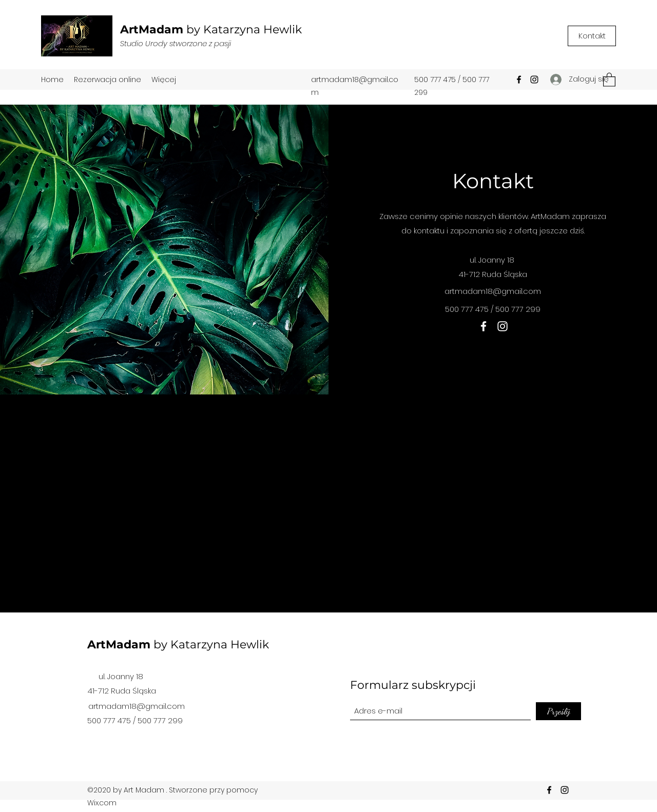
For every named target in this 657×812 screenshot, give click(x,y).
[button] (609, 79)
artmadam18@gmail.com (493, 291)
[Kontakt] (592, 36)
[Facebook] (519, 80)
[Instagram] (534, 80)
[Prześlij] (558, 711)
